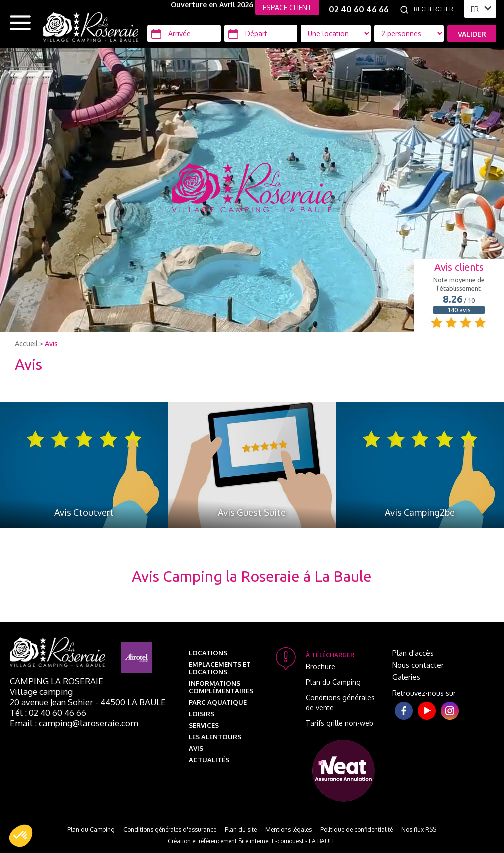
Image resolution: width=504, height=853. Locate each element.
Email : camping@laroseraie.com (74, 723)
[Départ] (261, 33)
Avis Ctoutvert (84, 512)
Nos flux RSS (419, 830)
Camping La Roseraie (57, 681)
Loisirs (202, 714)
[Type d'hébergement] (409, 33)
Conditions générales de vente (340, 703)
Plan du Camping (333, 682)
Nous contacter (418, 665)
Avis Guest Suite (252, 512)
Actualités (209, 760)
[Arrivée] (184, 33)
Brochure (321, 667)
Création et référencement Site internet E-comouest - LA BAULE (252, 841)
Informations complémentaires (221, 687)
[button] (21, 836)
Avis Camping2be (420, 512)
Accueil (26, 344)
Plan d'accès (413, 653)
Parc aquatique (218, 702)
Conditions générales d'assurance (170, 830)
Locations (208, 653)
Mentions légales (289, 830)
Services (204, 725)
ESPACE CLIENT (287, 7)
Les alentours (215, 737)
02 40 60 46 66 (359, 9)
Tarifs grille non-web (340, 723)
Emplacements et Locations (220, 668)
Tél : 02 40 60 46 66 (48, 713)
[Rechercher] (436, 9)
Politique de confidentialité (357, 830)
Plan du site (241, 830)
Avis (51, 344)
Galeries (406, 677)
